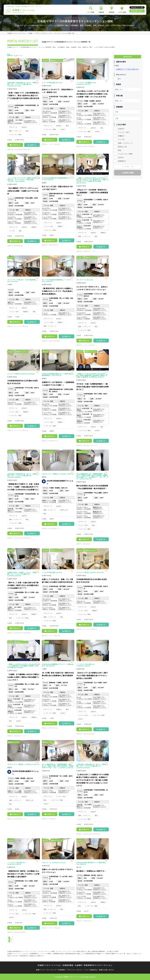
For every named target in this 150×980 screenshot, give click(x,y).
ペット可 (121, 139)
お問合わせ (16, 145)
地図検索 (112, 12)
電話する (33, 145)
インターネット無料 (125, 154)
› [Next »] (29, 939)
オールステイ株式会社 (21, 326)
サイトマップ (51, 970)
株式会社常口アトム (55, 528)
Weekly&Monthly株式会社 (22, 149)
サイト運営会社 (91, 970)
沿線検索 (101, 12)
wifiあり (121, 157)
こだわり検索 (122, 12)
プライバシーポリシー (75, 970)
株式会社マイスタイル (90, 251)
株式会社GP (87, 544)
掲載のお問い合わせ (106, 970)
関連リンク (40, 970)
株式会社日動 (18, 246)
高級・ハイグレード (125, 143)
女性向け (121, 129)
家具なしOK (122, 147)
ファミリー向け (124, 132)
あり (119, 79)
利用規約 (62, 970)
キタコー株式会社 (54, 144)
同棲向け (121, 136)
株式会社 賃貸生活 (89, 146)
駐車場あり (122, 161)
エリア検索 (91, 12)
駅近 (120, 150)
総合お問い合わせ (137, 11)
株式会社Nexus (53, 245)
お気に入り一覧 (138, 7)
